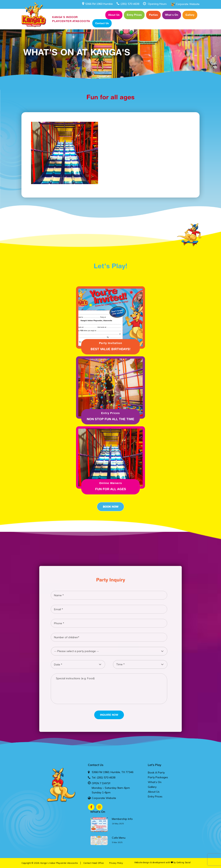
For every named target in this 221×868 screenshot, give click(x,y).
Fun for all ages (111, 489)
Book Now (110, 507)
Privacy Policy (116, 863)
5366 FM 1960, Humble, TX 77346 (113, 772)
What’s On (171, 15)
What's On (98, 812)
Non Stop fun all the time (110, 419)
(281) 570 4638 (128, 4)
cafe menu (119, 838)
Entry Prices (134, 15)
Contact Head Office (94, 863)
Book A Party (156, 772)
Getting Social (183, 862)
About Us (114, 15)
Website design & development (150, 862)
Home (98, 15)
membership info (122, 819)
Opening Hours (157, 4)
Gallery (190, 15)
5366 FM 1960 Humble (97, 4)
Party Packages (158, 777)
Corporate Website (188, 4)
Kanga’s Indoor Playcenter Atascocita (59, 863)
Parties (153, 15)
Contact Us (102, 23)
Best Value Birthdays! (110, 349)
